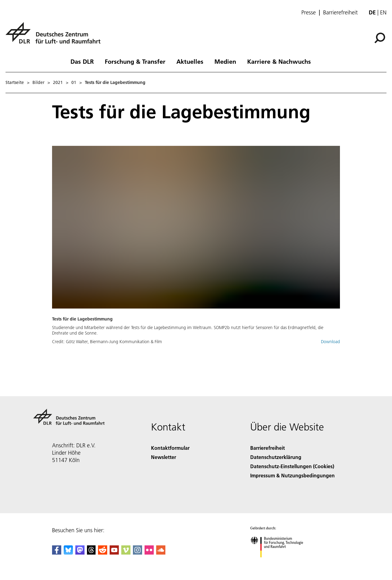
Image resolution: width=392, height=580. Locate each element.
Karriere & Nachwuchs (279, 61)
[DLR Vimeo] (126, 553)
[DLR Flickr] (149, 553)
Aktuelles (190, 61)
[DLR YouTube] (114, 553)
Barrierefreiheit (340, 13)
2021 (58, 82)
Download (330, 342)
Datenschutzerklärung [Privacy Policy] (276, 457)
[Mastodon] (80, 553)
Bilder (38, 82)
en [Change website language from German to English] (383, 12)
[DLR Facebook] (57, 553)
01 (74, 82)
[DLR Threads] (91, 553)
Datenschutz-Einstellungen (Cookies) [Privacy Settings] (292, 466)
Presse (309, 13)
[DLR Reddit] (103, 553)
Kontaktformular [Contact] (170, 448)
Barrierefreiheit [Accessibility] (268, 448)
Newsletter (164, 457)
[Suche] (380, 38)
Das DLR (82, 61)
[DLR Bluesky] (68, 553)
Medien (225, 61)
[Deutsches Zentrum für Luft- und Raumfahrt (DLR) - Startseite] (55, 36)
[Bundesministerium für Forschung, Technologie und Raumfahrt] (280, 563)
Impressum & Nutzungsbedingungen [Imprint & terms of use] (292, 475)
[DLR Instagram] (138, 553)
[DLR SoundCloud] (161, 553)
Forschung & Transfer (135, 61)
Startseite (15, 82)
